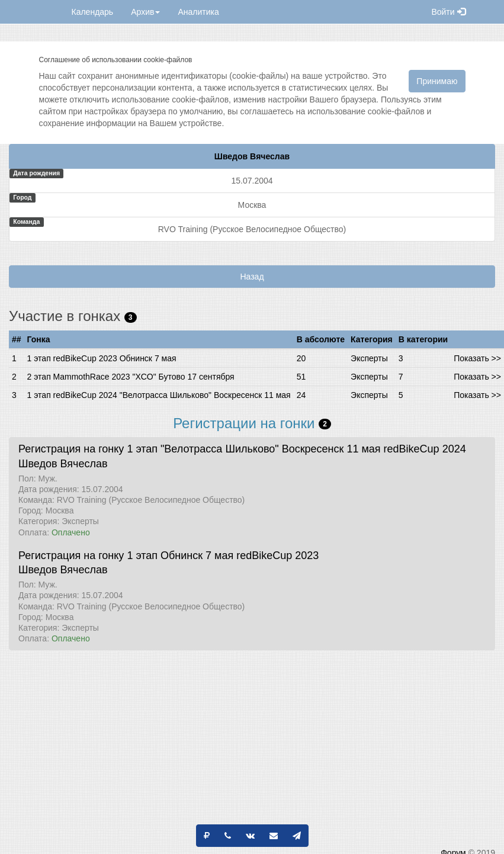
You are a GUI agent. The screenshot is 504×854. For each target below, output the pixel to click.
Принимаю (437, 81)
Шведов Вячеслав (63, 464)
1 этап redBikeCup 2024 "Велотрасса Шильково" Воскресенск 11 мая (159, 395)
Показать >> (477, 358)
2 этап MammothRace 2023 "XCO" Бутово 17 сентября (131, 377)
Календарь (93, 12)
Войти (448, 12)
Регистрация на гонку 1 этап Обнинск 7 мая (126, 556)
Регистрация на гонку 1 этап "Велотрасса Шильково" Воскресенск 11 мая (200, 449)
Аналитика (198, 12)
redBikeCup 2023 (277, 556)
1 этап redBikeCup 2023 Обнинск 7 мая (102, 358)
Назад (252, 277)
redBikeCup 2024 (425, 449)
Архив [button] (145, 12)
